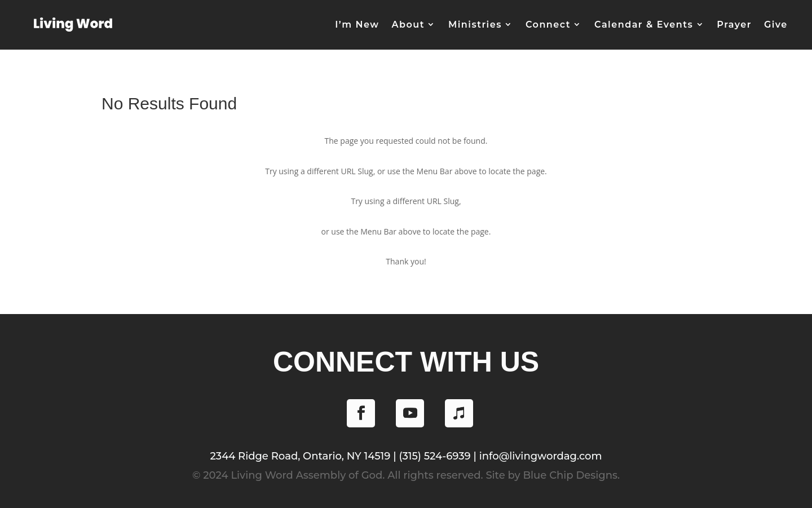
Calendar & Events (644, 25)
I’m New (357, 25)
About (408, 25)
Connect (548, 25)
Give (776, 25)
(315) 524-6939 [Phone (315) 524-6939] (434, 456)
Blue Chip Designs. (571, 475)
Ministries (475, 25)
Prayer (734, 25)
